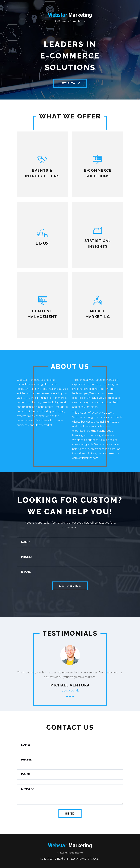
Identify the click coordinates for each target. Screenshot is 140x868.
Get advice (70, 586)
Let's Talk (70, 83)
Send (70, 813)
